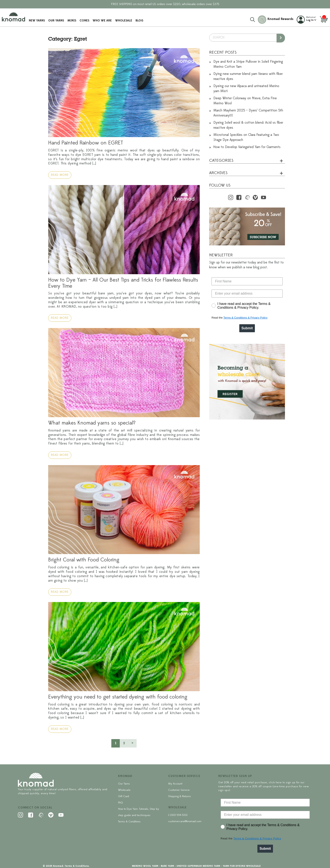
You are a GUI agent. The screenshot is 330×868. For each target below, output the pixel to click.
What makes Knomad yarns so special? (92, 423)
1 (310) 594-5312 (178, 815)
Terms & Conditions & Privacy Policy (245, 318)
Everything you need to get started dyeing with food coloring (118, 697)
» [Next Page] (132, 743)
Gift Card (124, 796)
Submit (247, 328)
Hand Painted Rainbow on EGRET (86, 143)
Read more (60, 175)
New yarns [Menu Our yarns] (37, 20)
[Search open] (252, 19)
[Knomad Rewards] (275, 19)
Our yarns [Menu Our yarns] (57, 20)
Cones (85, 20)
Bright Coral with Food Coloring (84, 560)
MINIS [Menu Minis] (72, 20)
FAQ (120, 803)
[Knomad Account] (306, 19)
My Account (175, 784)
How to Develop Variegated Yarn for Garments (247, 147)
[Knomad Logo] (14, 16)
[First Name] (247, 281)
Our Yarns (124, 784)
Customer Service (179, 790)
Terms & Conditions (129, 822)
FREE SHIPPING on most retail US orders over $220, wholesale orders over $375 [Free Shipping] (165, 4)
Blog (140, 20)
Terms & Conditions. (77, 866)
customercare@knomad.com (185, 821)
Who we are (103, 20)
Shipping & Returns (180, 796)
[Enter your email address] (247, 294)
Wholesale (124, 20)
